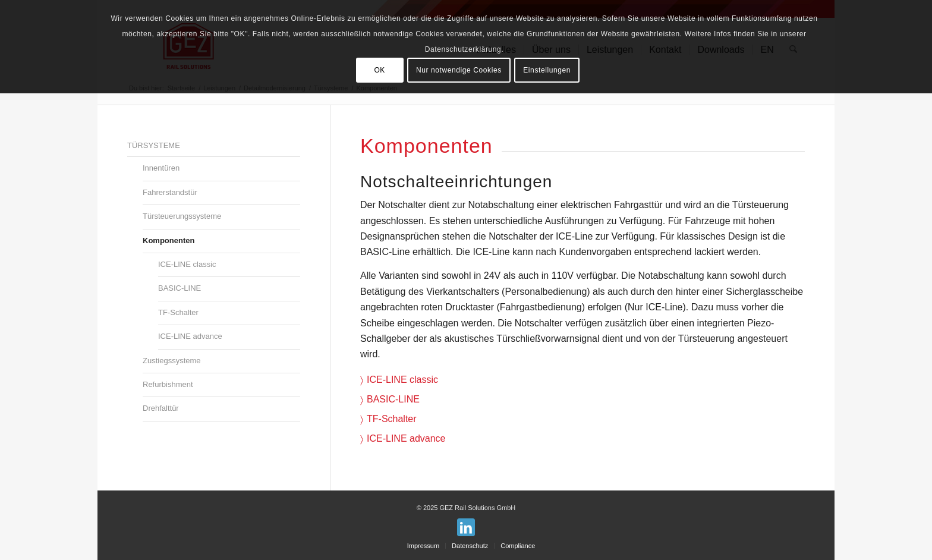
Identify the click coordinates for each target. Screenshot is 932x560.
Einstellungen (547, 70)
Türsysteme (154, 145)
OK (380, 70)
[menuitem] (423, 546)
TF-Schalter (392, 419)
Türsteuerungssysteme (182, 216)
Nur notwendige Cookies (459, 70)
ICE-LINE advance (406, 438)
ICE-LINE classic (402, 380)
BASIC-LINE (393, 399)
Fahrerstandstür (170, 192)
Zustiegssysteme (172, 361)
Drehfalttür (161, 408)
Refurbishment (168, 384)
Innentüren (161, 168)
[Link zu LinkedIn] (466, 527)
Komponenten (169, 240)
